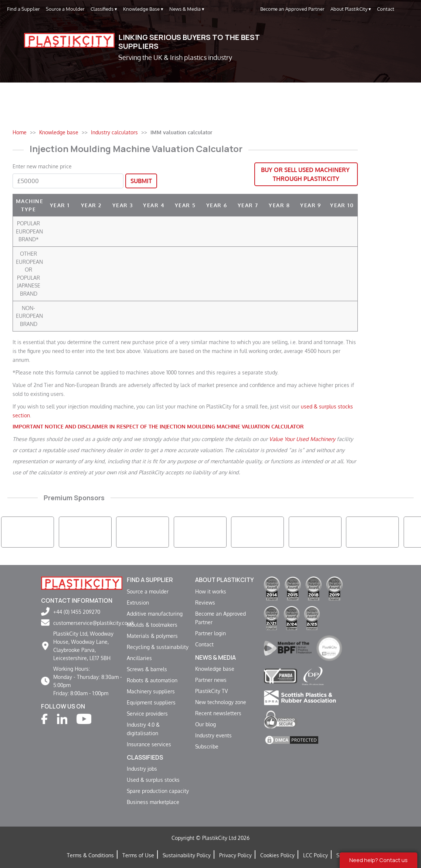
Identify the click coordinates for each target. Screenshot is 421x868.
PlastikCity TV (211, 691)
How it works (211, 591)
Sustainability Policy (187, 855)
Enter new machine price (42, 166)
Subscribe (207, 746)
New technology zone (221, 702)
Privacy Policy (235, 855)
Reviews (205, 602)
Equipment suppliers (151, 702)
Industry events (213, 735)
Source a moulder (148, 591)
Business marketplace (153, 802)
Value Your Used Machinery (302, 439)
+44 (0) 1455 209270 (77, 612)
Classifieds (104, 9)
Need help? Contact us (378, 860)
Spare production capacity (158, 791)
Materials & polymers (152, 636)
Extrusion (138, 602)
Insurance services (149, 744)
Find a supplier (150, 580)
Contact (386, 9)
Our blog (206, 724)
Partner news (211, 680)
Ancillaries (139, 658)
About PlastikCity (351, 9)
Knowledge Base (143, 9)
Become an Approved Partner (292, 9)
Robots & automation (152, 680)
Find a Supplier (23, 9)
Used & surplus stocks (153, 780)
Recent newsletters (218, 713)
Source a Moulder (65, 9)
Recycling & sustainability (158, 647)
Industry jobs (142, 768)
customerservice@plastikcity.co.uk (94, 623)
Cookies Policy (277, 855)
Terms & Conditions (90, 855)
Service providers (147, 713)
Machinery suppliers (151, 691)
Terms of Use (138, 855)
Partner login (210, 633)
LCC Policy (315, 855)
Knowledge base (215, 669)
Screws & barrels (147, 669)
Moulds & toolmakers (152, 625)
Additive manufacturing (155, 613)
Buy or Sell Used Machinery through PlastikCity (306, 174)
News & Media (187, 9)
